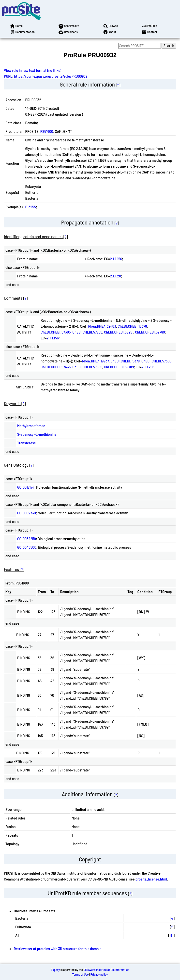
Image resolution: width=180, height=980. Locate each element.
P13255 (31, 207)
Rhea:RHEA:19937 (95, 361)
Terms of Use (81, 974)
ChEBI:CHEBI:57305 (56, 332)
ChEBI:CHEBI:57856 (87, 332)
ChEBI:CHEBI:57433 (56, 367)
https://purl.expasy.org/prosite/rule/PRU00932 (51, 76)
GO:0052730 (27, 513)
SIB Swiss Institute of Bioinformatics (106, 970)
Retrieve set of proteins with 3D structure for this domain (58, 949)
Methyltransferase (31, 426)
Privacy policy (99, 974)
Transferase (26, 443)
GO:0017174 (26, 487)
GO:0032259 (27, 539)
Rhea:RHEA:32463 (102, 326)
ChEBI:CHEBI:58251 (119, 332)
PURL (8, 76)
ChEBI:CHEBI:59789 (150, 332)
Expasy (55, 970)
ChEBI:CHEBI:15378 (132, 326)
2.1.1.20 (115, 276)
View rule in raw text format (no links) (33, 70)
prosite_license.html (151, 879)
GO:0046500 (27, 547)
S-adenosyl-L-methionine (37, 434)
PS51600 (47, 131)
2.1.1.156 (116, 259)
